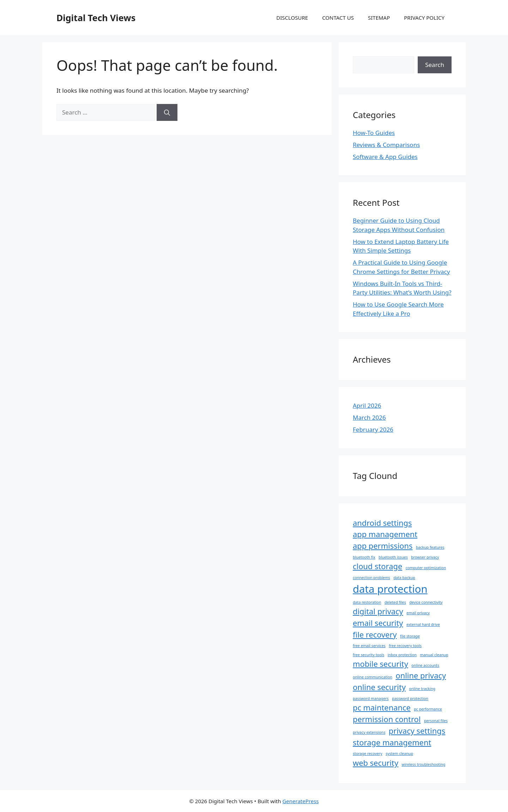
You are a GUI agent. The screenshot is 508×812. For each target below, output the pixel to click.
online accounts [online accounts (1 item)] (425, 665)
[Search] (167, 112)
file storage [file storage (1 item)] (410, 636)
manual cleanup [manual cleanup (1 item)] (434, 655)
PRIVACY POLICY (424, 18)
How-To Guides (374, 133)
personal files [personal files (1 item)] (436, 721)
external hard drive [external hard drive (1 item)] (423, 625)
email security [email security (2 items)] (378, 623)
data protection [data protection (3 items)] (390, 589)
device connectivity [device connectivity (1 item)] (426, 602)
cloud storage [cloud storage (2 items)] (377, 566)
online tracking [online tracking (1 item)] (422, 689)
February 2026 (373, 429)
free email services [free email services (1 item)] (369, 646)
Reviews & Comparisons (386, 145)
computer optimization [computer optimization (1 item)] (426, 568)
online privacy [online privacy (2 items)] (421, 675)
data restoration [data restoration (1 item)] (367, 602)
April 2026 (367, 405)
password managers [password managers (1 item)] (371, 699)
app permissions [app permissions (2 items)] (383, 546)
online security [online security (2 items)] (379, 687)
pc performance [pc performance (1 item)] (428, 709)
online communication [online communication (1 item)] (373, 677)
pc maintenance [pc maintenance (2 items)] (382, 708)
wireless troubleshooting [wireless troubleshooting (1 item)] (424, 764)
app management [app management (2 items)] (385, 534)
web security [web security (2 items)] (376, 763)
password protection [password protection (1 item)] (410, 699)
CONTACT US (338, 18)
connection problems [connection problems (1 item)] (371, 578)
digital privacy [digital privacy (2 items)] (378, 611)
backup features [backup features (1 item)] (430, 547)
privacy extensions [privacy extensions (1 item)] (369, 732)
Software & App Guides (385, 157)
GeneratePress (300, 801)
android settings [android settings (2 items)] (382, 523)
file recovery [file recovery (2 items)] (375, 635)
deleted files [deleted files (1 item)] (395, 602)
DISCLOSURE (292, 18)
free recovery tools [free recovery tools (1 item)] (405, 646)
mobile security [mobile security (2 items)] (380, 664)
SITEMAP (379, 18)
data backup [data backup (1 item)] (404, 578)
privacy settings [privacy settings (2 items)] (417, 731)
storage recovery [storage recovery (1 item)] (368, 753)
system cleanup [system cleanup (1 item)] (399, 753)
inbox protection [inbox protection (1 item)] (402, 655)
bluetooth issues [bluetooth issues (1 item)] (393, 557)
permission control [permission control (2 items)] (387, 719)
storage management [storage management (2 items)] (392, 742)
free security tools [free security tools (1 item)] (368, 655)
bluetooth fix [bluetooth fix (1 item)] (364, 557)
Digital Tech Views (96, 18)
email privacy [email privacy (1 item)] (418, 613)
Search (435, 65)
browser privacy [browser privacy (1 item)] (425, 557)
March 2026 (369, 417)
